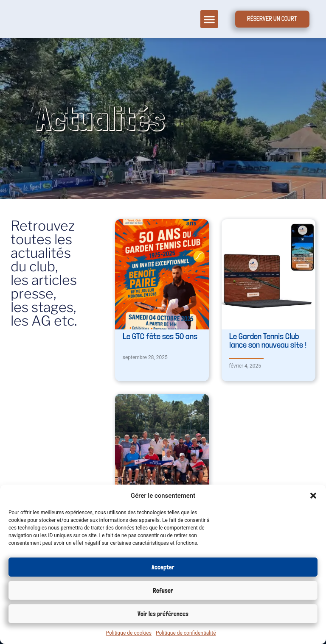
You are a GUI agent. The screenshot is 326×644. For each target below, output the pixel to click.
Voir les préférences (163, 614)
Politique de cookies (129, 633)
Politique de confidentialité (186, 633)
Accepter (163, 567)
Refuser (163, 591)
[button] (313, 496)
